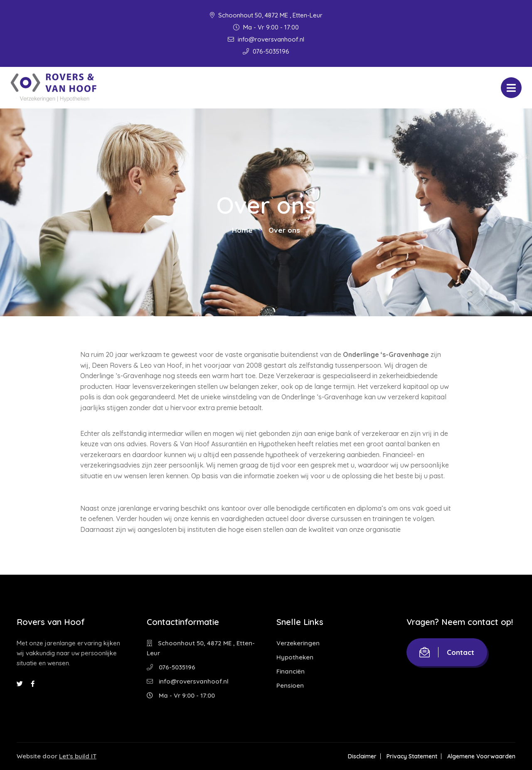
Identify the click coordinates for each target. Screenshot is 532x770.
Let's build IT (78, 756)
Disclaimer (362, 756)
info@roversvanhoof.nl (266, 39)
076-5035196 (266, 51)
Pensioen (290, 685)
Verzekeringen (298, 643)
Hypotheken (295, 657)
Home (242, 230)
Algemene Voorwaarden (481, 756)
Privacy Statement (412, 756)
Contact (447, 652)
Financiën (291, 671)
